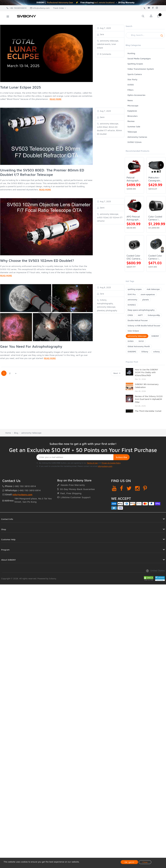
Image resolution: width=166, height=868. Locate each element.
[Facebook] (121, 488)
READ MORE (56, 99)
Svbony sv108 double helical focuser (144, 326)
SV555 (131, 85)
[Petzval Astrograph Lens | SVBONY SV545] (134, 167)
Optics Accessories (136, 95)
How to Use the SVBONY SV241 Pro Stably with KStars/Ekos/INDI (147, 372)
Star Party (132, 79)
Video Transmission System (141, 69)
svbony (156, 352)
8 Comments (105, 54)
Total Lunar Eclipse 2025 (21, 87)
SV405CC (132, 305)
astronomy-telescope (31, 433)
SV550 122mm (135, 142)
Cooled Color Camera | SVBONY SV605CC (155, 257)
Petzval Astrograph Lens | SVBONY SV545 (133, 179)
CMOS (130, 315)
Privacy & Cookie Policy (111, 463)
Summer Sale (134, 126)
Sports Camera (135, 74)
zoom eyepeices (148, 294)
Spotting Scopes (135, 64)
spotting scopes (135, 289)
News (130, 100)
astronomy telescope (137, 336)
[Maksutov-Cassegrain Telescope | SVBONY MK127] (156, 167)
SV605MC (132, 352)
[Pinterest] (145, 488)
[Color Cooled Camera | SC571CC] (156, 206)
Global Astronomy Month (139, 346)
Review (131, 121)
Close (145, 862)
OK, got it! (129, 862)
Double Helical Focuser (138, 320)
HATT (140, 315)
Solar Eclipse (133, 331)
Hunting (131, 53)
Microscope (133, 106)
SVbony (145, 352)
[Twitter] (129, 488)
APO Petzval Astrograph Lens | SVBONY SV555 (133, 218)
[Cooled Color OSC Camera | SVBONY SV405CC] (134, 245)
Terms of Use (92, 463)
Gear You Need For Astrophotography (31, 346)
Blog (16, 433)
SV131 (141, 341)
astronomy (132, 300)
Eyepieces (132, 111)
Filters (130, 90)
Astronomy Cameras (137, 137)
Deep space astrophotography (141, 310)
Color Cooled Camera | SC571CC (155, 218)
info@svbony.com (40, 8)
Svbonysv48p (154, 315)
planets (146, 300)
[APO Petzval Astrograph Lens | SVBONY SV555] (134, 206)
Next (117, 373)
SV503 (131, 341)
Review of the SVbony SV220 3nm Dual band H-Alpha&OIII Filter (149, 399)
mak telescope (153, 289)
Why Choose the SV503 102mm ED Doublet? (37, 261)
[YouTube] (114, 488)
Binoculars (133, 116)
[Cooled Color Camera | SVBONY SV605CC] (156, 245)
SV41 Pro (132, 294)
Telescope (132, 132)
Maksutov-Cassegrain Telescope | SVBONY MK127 (154, 179)
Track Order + (60, 8)
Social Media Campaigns (139, 58)
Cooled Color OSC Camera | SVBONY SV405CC (134, 257)
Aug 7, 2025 (105, 28)
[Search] (145, 35)
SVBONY (155, 336)
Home (8, 433)
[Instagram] (137, 488)
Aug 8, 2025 (105, 287)
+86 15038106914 (17, 8)
